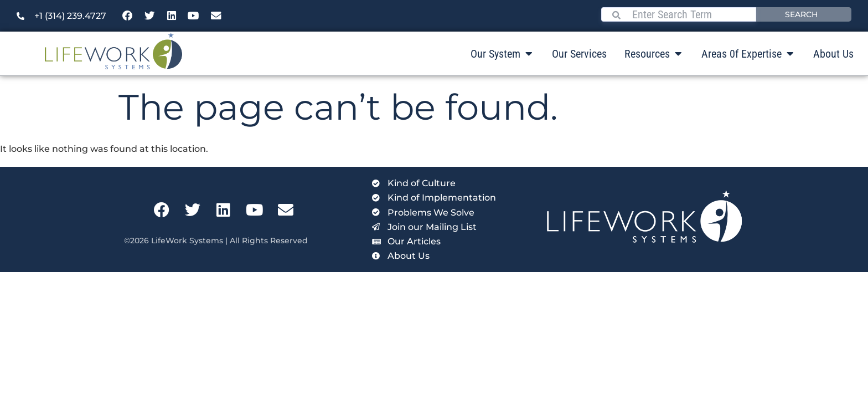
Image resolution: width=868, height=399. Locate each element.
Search (801, 14)
